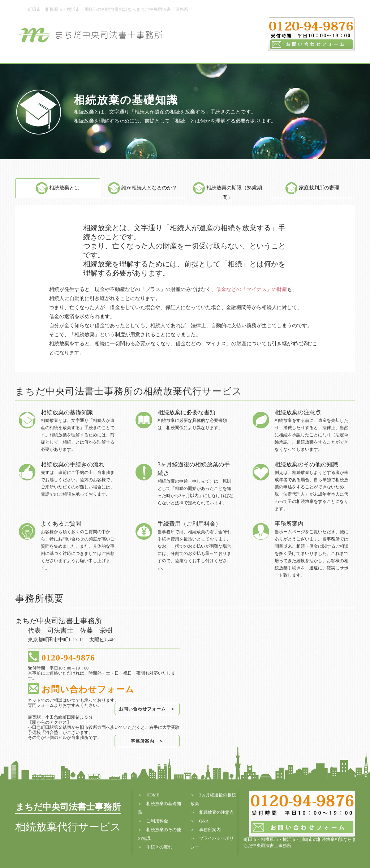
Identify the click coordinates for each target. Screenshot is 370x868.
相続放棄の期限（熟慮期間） (227, 193)
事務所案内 (210, 830)
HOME (153, 795)
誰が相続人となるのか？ (143, 188)
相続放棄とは (58, 188)
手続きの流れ (159, 847)
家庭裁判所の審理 (312, 188)
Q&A (204, 821)
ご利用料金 (157, 821)
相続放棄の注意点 (216, 812)
